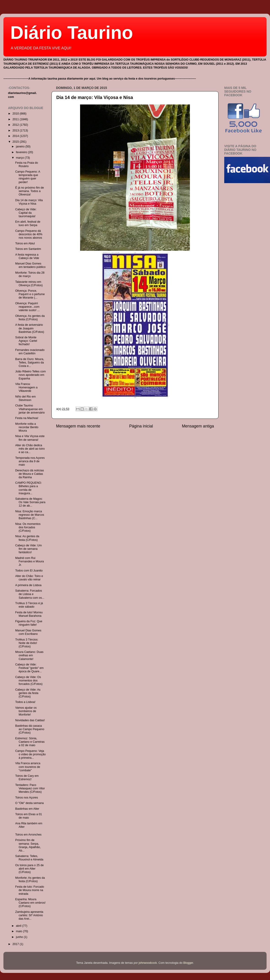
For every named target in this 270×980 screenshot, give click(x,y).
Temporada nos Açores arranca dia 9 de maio (30, 461)
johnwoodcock (148, 963)
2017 (16, 944)
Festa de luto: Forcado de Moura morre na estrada (30, 890)
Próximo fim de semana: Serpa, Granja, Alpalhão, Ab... (28, 845)
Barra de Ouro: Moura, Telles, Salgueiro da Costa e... (30, 363)
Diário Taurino (72, 33)
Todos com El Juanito (29, 571)
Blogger (188, 963)
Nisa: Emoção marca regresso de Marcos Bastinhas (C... (30, 515)
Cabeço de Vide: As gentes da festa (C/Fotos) (28, 693)
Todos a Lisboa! (25, 702)
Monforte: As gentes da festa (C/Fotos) (30, 880)
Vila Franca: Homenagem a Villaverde (26, 387)
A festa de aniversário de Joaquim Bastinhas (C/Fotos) (30, 328)
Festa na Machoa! (27, 418)
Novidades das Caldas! (30, 720)
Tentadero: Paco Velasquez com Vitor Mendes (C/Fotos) (30, 788)
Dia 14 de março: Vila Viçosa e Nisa (95, 97)
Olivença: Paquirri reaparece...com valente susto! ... (27, 307)
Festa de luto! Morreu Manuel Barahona (29, 614)
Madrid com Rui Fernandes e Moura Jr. (29, 561)
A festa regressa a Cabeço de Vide (27, 256)
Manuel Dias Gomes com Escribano (28, 632)
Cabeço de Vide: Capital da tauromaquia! (26, 213)
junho (20, 937)
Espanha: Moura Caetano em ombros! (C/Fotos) (30, 903)
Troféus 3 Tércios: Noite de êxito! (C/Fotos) (27, 643)
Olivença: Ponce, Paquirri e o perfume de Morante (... (30, 294)
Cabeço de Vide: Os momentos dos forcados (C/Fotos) (29, 681)
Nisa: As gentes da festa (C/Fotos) (27, 538)
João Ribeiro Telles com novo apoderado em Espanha (30, 375)
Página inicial (141, 426)
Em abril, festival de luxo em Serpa (28, 223)
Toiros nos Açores (26, 798)
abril (19, 926)
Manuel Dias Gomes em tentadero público (30, 265)
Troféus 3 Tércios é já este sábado (29, 605)
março (20, 158)
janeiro (21, 147)
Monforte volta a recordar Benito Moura (27, 427)
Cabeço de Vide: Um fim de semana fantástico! (28, 549)
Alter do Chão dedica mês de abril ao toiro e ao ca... (30, 449)
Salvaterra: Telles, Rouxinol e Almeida (29, 858)
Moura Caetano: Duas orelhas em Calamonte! (29, 655)
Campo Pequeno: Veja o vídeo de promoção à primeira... (30, 754)
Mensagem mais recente (78, 426)
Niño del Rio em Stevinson (25, 398)
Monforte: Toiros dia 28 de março (30, 274)
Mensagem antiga (198, 426)
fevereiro (22, 152)
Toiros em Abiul (25, 243)
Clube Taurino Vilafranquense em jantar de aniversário (30, 409)
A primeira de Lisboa (28, 585)
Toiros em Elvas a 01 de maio (28, 816)
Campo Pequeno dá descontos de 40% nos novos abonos (29, 234)
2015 (16, 142)
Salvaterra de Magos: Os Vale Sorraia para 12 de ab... (30, 502)
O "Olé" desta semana (29, 803)
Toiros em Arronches (28, 835)
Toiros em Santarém (28, 249)
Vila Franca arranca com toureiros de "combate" (28, 767)
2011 (16, 119)
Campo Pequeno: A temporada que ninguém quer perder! (28, 177)
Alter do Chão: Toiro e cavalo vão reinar (29, 578)
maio (20, 931)
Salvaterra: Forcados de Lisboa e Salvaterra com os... (30, 594)
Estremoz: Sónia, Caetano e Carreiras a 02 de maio (30, 742)
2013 (16, 131)
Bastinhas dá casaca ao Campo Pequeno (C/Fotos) (30, 729)
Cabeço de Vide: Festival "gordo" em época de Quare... (29, 668)
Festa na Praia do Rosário (26, 164)
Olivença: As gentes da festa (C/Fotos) (30, 318)
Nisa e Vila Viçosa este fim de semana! (30, 438)
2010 (16, 114)
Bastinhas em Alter (27, 809)
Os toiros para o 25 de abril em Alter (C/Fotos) (29, 869)
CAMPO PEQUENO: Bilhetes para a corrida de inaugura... (28, 488)
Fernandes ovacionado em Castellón (30, 352)
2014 (16, 136)
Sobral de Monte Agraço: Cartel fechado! (26, 341)
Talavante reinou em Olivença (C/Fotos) (29, 284)
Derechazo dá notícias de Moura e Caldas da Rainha (29, 474)
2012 (16, 125)
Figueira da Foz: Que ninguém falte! (29, 623)
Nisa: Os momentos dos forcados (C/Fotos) (28, 527)
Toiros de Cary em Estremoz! (27, 778)
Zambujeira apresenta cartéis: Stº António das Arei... (29, 915)
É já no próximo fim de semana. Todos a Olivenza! (29, 191)
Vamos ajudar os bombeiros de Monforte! (26, 711)
